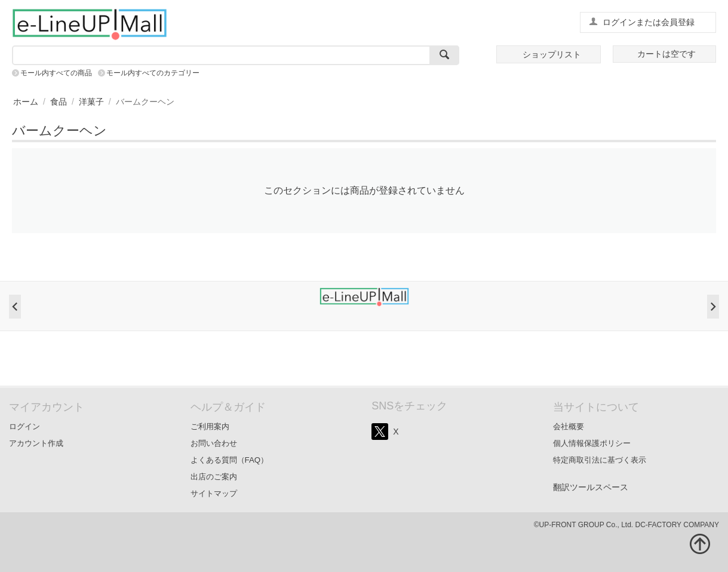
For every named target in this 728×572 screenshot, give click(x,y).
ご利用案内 (210, 426)
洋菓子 (91, 102)
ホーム (26, 102)
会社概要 (569, 426)
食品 (59, 102)
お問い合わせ (214, 443)
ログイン (24, 426)
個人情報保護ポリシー (592, 443)
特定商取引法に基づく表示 (600, 460)
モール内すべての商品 (56, 73)
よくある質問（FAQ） (230, 460)
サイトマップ (214, 493)
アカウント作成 (36, 443)
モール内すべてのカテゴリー (153, 73)
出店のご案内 (214, 477)
